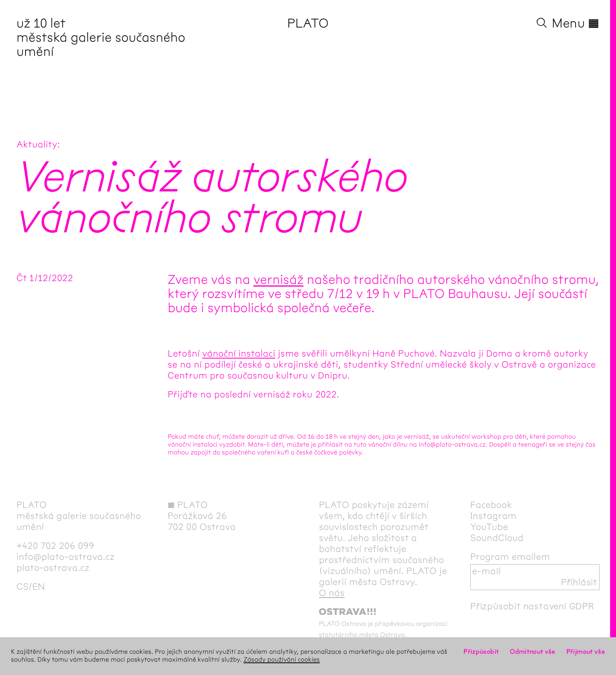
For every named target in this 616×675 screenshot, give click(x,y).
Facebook (491, 505)
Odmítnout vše (533, 652)
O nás (332, 593)
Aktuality (37, 145)
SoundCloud (497, 538)
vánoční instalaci (239, 354)
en (39, 587)
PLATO (308, 24)
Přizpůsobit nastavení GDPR (532, 607)
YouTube (489, 527)
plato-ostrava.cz (53, 568)
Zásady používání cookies (282, 660)
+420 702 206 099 (55, 546)
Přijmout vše (586, 652)
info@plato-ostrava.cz (66, 557)
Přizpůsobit (481, 652)
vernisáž (278, 280)
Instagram (493, 516)
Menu (576, 24)
